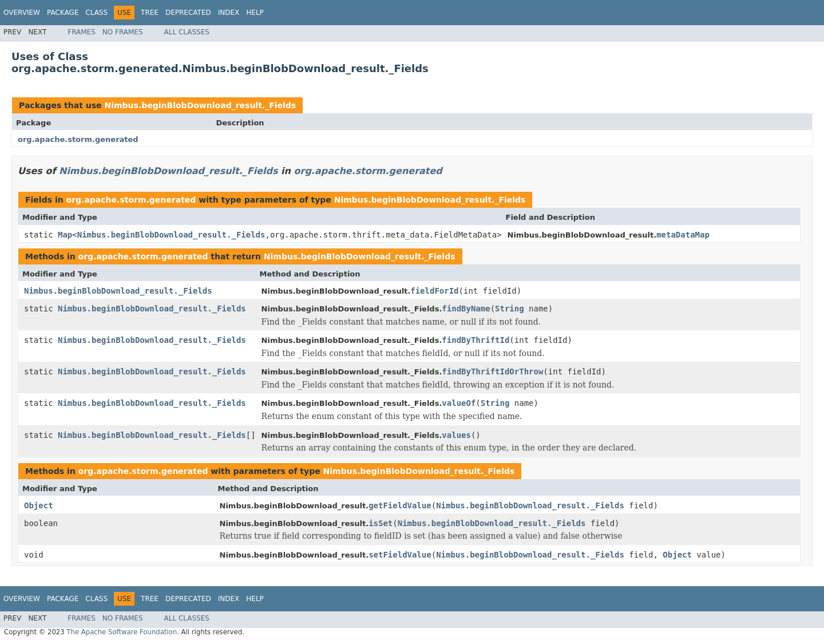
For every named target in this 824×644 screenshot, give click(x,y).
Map (65, 235)
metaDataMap (683, 235)
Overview (22, 13)
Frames (82, 32)
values (456, 435)
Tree (150, 13)
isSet (381, 523)
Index (229, 13)
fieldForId (434, 291)
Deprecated (188, 13)
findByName (466, 309)
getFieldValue (400, 505)
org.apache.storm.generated (78, 139)
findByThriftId (476, 340)
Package (63, 13)
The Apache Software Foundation (122, 632)
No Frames (123, 32)
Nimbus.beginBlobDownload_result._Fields (200, 105)
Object (39, 505)
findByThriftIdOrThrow (492, 372)
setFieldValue (400, 555)
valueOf (459, 403)
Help (255, 13)
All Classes (187, 32)
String (510, 309)
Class (96, 13)
